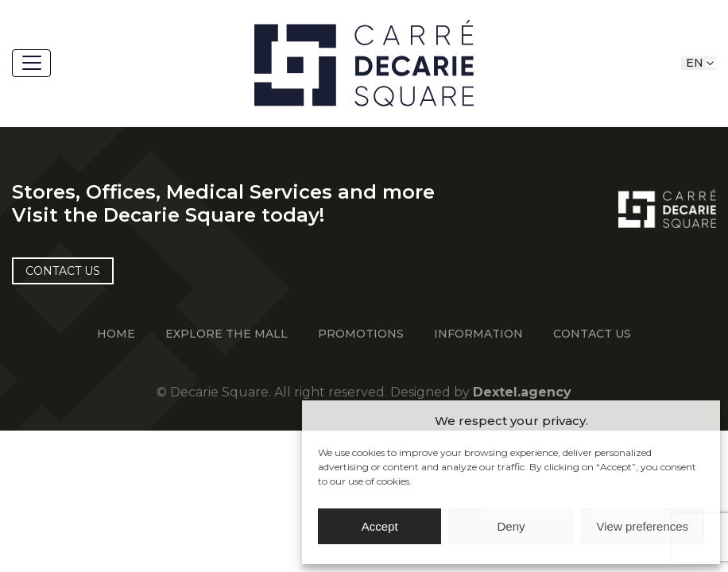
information (478, 334)
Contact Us (592, 334)
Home (116, 334)
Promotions (361, 334)
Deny (511, 526)
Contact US (63, 271)
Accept (380, 526)
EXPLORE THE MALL (227, 334)
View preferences (643, 526)
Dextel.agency (522, 392)
